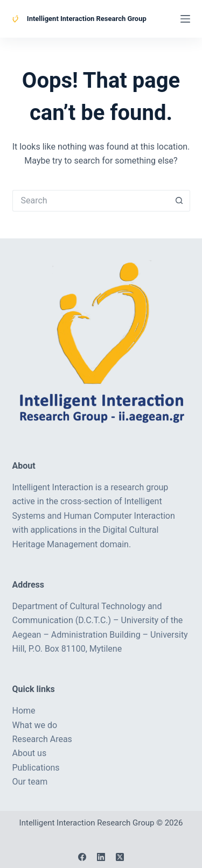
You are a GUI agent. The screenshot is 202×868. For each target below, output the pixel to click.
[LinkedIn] (101, 857)
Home (24, 711)
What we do (35, 725)
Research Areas (42, 739)
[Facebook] (82, 857)
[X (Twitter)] (120, 857)
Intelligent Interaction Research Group (87, 19)
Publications (36, 768)
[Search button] (179, 201)
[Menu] (185, 19)
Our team (30, 782)
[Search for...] (90, 201)
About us (30, 753)
